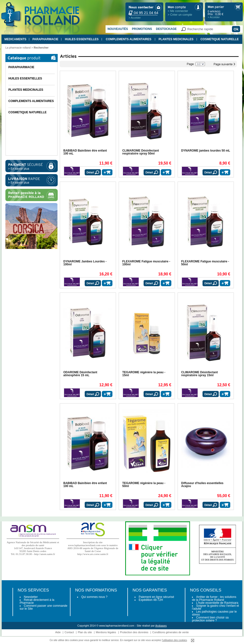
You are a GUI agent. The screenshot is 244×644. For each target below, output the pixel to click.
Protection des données (134, 632)
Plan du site (85, 632)
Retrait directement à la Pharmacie (37, 601)
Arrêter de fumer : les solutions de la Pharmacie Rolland (214, 598)
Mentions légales (106, 632)
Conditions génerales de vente (170, 632)
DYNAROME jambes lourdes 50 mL (206, 151)
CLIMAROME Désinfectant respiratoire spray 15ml (199, 374)
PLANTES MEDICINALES (176, 39)
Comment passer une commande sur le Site (43, 607)
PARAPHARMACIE (45, 39)
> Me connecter (178, 11)
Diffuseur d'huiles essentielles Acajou (202, 485)
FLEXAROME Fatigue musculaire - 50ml (205, 263)
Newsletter (31, 597)
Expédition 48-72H (151, 600)
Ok (236, 29)
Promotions (142, 29)
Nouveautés (118, 29)
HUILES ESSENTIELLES (82, 39)
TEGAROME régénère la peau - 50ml (144, 485)
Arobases (161, 626)
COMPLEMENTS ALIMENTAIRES (129, 39)
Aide (58, 632)
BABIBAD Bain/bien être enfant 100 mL (85, 152)
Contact (69, 632)
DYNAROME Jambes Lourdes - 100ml (85, 263)
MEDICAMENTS (15, 39)
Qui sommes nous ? (94, 597)
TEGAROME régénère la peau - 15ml (144, 374)
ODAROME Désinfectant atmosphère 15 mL (80, 374)
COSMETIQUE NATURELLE (220, 39)
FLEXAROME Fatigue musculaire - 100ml (146, 263)
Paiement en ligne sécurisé (156, 597)
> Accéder (135, 18)
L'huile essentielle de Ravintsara (217, 603)
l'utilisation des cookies (174, 640)
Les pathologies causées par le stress (214, 613)
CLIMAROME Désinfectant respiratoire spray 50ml (141, 152)
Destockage (166, 29)
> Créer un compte (180, 15)
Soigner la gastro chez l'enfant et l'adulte (215, 607)
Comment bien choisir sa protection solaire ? (210, 619)
